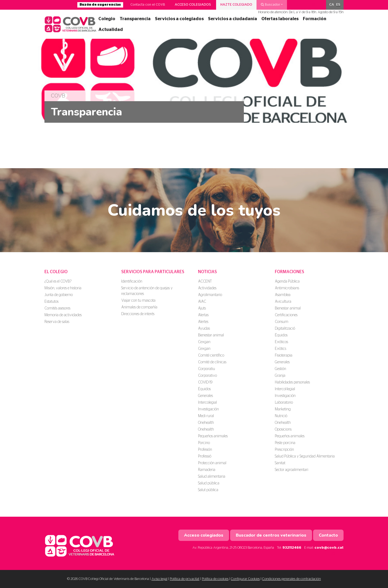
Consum (282, 322)
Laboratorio (284, 403)
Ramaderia (207, 470)
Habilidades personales (292, 382)
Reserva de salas (57, 322)
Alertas (203, 315)
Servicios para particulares (153, 272)
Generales (205, 396)
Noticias (207, 272)
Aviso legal (159, 579)
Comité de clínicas (212, 362)
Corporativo (207, 376)
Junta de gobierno (59, 295)
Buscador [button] (271, 5)
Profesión (205, 450)
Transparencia (135, 19)
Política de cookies (215, 579)
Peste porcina (285, 443)
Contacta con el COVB (148, 5)
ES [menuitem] (338, 5)
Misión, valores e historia (63, 288)
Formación (315, 19)
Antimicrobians (287, 288)
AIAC (202, 302)
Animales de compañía (139, 307)
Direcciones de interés (138, 314)
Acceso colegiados (193, 5)
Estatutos (51, 302)
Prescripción (284, 450)
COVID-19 (205, 382)
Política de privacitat (185, 579)
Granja (280, 376)
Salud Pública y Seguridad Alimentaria (305, 456)
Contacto (328, 535)
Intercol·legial (285, 389)
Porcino (204, 443)
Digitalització (285, 329)
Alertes (203, 322)
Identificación (132, 281)
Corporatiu (207, 369)
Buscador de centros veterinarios (271, 535)
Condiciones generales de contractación (292, 579)
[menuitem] (332, 5)
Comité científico (211, 355)
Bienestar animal (211, 335)
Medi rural (206, 416)
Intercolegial (207, 403)
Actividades (207, 288)
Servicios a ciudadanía (233, 19)
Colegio (107, 19)
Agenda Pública (287, 281)
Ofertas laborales (280, 19)
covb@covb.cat (329, 548)
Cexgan (204, 342)
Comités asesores (57, 308)
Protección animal (212, 463)
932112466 (292, 548)
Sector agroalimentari (292, 470)
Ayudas (204, 329)
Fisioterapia (284, 355)
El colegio (56, 272)
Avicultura (283, 302)
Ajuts (202, 308)
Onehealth (206, 423)
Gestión (280, 369)
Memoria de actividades (63, 315)
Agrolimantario (210, 295)
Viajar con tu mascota (138, 301)
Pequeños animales (213, 436)
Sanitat (280, 463)
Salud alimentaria (212, 477)
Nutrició (281, 416)
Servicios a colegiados (179, 19)
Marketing (283, 409)
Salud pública (209, 483)
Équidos (204, 389)
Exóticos (281, 342)
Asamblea (283, 295)
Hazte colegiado (236, 5)
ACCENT (205, 281)
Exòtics (280, 349)
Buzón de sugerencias (100, 5)
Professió (205, 456)
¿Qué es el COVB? (58, 281)
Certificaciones (286, 315)
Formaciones (290, 272)
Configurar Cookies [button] (245, 579)
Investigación (208, 409)
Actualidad (111, 30)
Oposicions (283, 429)
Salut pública (208, 490)
